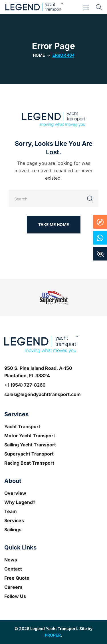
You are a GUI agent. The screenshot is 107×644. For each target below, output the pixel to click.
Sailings (13, 530)
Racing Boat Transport (29, 463)
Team (11, 511)
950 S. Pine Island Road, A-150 (38, 368)
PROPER (53, 635)
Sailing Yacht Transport (30, 445)
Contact (13, 569)
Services (14, 520)
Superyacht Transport (29, 454)
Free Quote (17, 578)
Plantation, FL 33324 (27, 376)
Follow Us (15, 596)
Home (39, 55)
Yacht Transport (22, 426)
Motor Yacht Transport (30, 436)
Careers (13, 587)
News (11, 560)
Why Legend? (20, 502)
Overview (15, 493)
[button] (99, 7)
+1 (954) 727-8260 (25, 385)
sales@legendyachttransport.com (43, 394)
